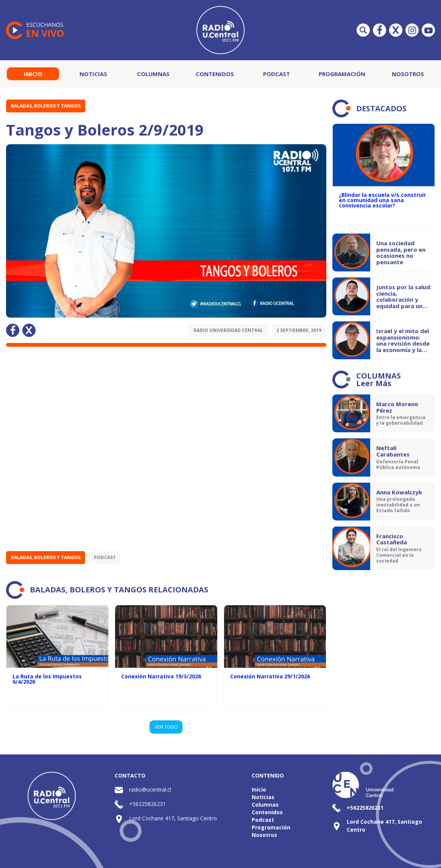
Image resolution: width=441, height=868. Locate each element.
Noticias (93, 74)
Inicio (33, 74)
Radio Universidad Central (228, 330)
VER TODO (166, 727)
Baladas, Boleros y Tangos (46, 106)
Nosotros (408, 74)
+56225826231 (147, 804)
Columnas (153, 74)
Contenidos (215, 74)
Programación (342, 74)
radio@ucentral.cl (150, 789)
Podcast (277, 74)
